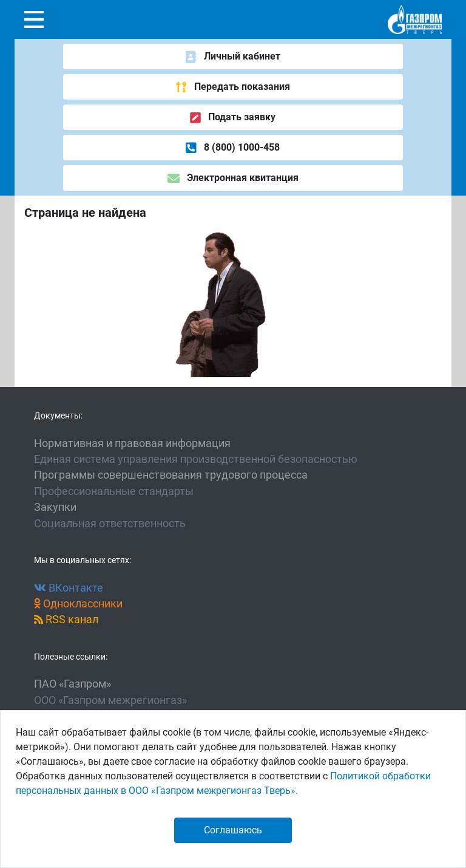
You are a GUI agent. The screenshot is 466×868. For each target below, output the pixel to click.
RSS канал (66, 620)
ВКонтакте (69, 588)
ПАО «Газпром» (73, 684)
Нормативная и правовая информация (132, 443)
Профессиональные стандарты (114, 491)
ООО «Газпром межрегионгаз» (110, 700)
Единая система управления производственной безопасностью (196, 459)
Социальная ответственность (110, 524)
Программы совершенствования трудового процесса (171, 475)
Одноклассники (78, 604)
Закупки (55, 507)
